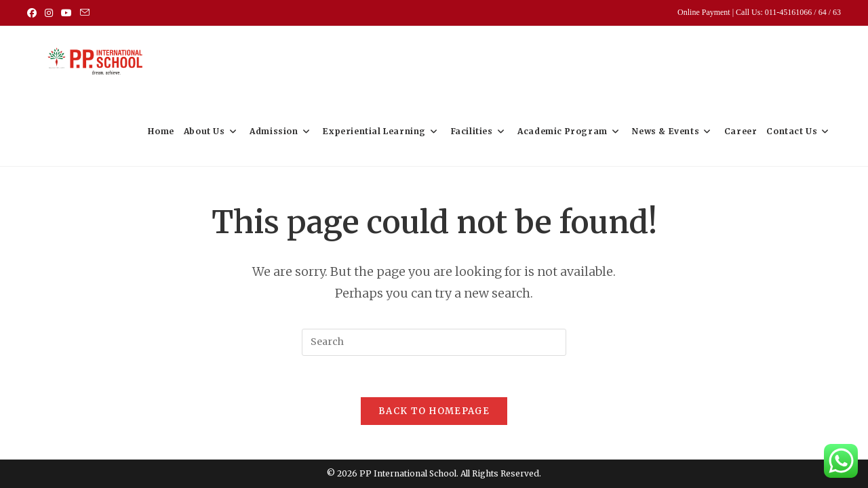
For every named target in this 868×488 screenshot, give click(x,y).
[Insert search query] (434, 342)
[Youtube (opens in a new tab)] (66, 13)
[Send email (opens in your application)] (85, 13)
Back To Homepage (434, 411)
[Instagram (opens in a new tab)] (49, 13)
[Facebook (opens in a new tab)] (34, 13)
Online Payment (705, 12)
